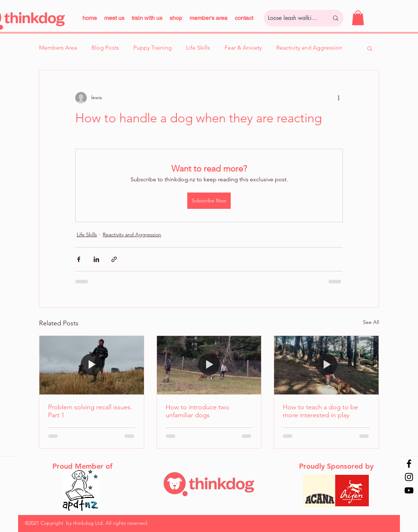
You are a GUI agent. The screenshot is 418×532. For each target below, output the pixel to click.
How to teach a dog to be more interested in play (320, 411)
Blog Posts (105, 48)
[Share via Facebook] (79, 259)
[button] (147, 18)
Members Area (58, 48)
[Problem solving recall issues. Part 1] (92, 365)
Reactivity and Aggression (309, 48)
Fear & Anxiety (243, 48)
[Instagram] (409, 477)
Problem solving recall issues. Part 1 (90, 411)
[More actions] (338, 98)
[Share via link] (114, 259)
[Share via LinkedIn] (96, 259)
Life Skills (198, 48)
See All (371, 322)
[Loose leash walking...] (293, 18)
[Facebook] (409, 464)
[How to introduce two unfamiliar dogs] (209, 365)
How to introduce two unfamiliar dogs (197, 411)
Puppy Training (153, 48)
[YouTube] (409, 490)
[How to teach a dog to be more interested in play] (326, 365)
